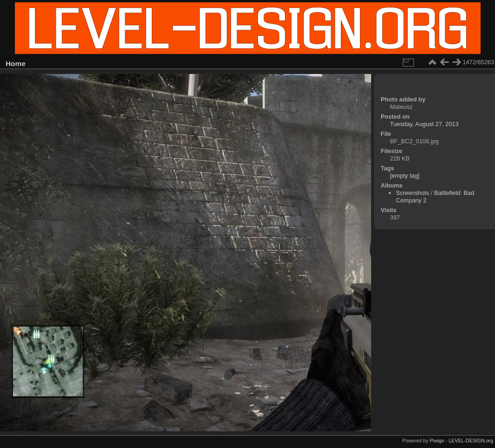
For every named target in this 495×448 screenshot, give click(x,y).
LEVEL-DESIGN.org (471, 441)
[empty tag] (405, 176)
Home (16, 64)
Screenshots (412, 193)
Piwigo (437, 441)
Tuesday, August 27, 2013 (424, 124)
